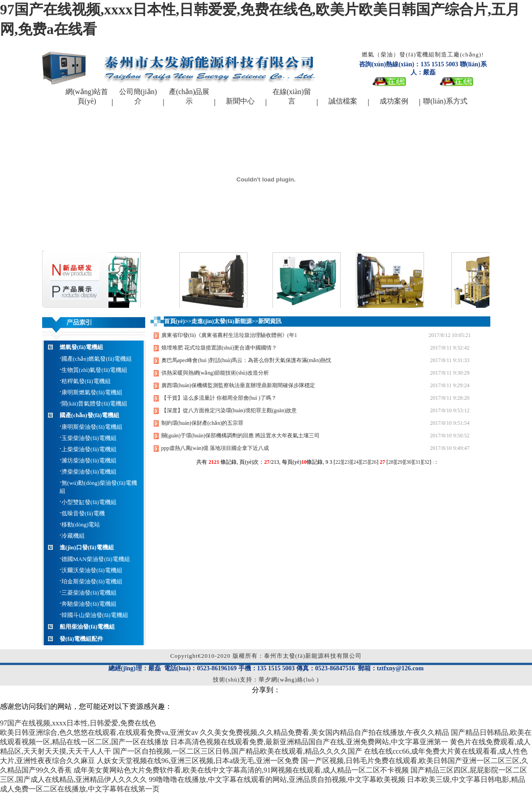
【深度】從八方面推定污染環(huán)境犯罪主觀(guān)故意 (229, 410)
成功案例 (394, 101)
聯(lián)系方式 (445, 101)
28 (391, 462)
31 (418, 462)
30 (409, 462)
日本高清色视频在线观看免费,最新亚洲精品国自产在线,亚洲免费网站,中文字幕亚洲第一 (309, 742)
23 (347, 462)
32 (427, 462)
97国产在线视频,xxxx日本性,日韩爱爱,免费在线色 (78, 723)
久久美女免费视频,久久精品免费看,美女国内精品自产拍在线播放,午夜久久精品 (324, 732)
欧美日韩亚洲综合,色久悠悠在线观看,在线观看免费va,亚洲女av (99, 732)
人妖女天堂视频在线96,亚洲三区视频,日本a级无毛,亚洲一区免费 (198, 761)
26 (374, 462)
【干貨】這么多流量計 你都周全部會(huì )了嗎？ (219, 398)
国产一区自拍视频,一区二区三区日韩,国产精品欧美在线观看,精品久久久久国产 (238, 751)
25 (365, 462)
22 (338, 462)
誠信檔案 (343, 101)
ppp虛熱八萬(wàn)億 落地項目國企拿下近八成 (215, 448)
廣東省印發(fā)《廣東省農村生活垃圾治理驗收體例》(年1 (229, 335)
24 (356, 462)
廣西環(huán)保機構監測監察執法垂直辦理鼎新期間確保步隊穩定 (238, 385)
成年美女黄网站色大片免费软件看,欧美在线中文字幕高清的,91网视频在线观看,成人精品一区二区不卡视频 (241, 770)
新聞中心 (240, 101)
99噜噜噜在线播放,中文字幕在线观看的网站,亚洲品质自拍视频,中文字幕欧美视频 (277, 779)
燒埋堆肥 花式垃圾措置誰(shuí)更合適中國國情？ (219, 348)
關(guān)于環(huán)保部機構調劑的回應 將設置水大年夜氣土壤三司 (241, 436)
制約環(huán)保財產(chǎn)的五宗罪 (203, 423)
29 (400, 462)
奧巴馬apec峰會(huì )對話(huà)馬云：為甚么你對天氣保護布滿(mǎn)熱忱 (247, 360)
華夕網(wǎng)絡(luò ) (289, 680)
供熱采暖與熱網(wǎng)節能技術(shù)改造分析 (215, 373)
